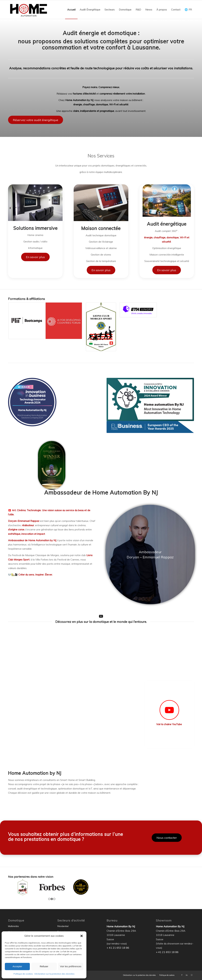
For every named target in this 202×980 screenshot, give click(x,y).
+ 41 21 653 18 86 (118, 948)
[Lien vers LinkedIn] (187, 975)
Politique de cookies (23, 974)
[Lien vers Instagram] (192, 975)
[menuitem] (71, 10)
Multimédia (13, 926)
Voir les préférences (71, 966)
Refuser (44, 966)
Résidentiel (63, 926)
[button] (82, 936)
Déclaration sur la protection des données (54, 974)
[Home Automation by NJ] (29, 10)
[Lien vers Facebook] (182, 975)
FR (190, 10)
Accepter (17, 966)
